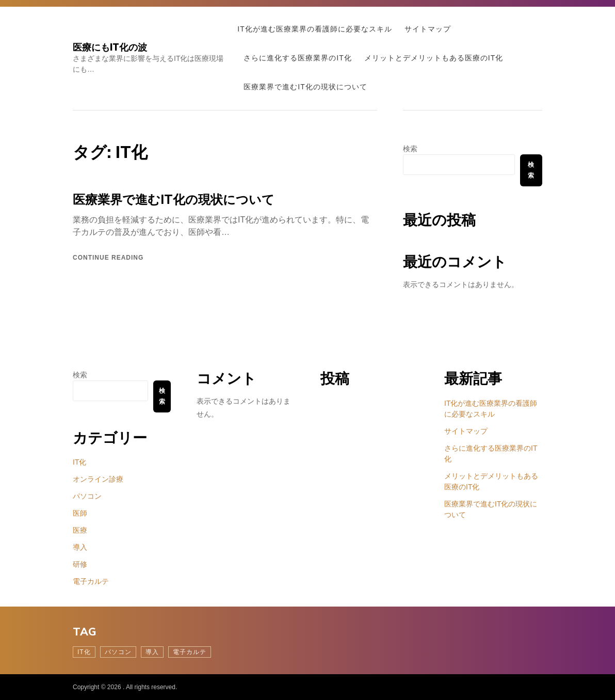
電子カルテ (91, 581)
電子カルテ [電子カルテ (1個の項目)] (190, 652)
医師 (80, 513)
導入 (80, 547)
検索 (410, 149)
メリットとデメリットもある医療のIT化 (434, 58)
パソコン (87, 496)
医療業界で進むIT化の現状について (305, 87)
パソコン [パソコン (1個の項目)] (118, 652)
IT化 (79, 462)
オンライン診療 (98, 479)
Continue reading (108, 258)
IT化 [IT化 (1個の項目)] (84, 652)
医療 (80, 530)
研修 (80, 564)
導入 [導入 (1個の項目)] (152, 652)
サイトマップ (428, 29)
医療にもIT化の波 (110, 47)
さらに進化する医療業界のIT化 (297, 58)
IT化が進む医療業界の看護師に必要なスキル (314, 29)
